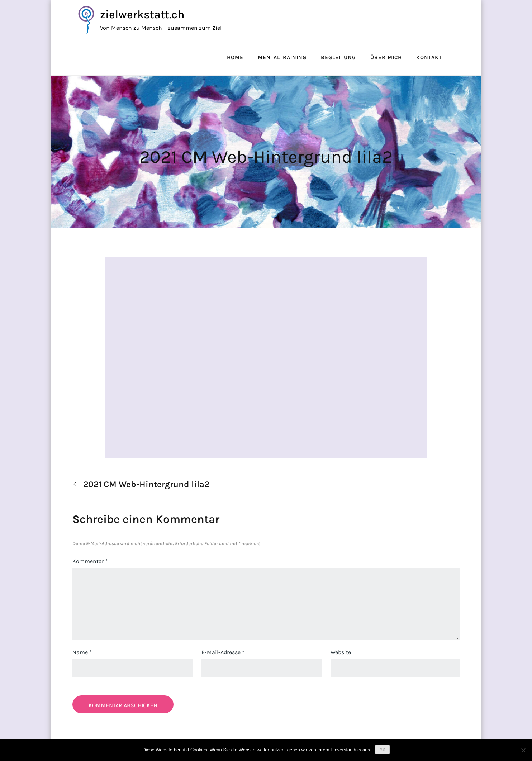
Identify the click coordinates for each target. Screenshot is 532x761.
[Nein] (523, 750)
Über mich (386, 57)
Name (82, 652)
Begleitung (338, 57)
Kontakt (429, 57)
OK (382, 750)
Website (341, 652)
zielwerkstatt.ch (142, 15)
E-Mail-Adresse (223, 652)
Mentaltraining (282, 57)
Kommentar (90, 561)
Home (235, 57)
